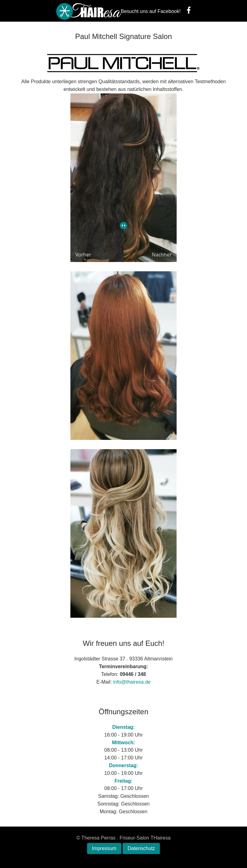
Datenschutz (141, 848)
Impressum (104, 848)
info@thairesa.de (132, 682)
